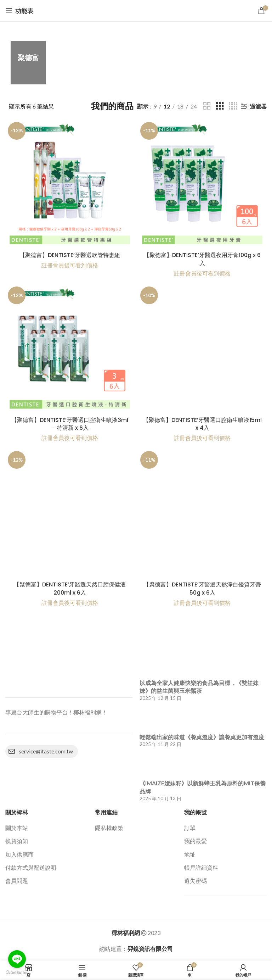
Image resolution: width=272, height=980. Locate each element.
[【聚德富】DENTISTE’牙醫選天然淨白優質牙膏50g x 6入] (202, 513)
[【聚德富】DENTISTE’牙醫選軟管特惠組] (70, 184)
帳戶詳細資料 (201, 867)
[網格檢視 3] (220, 106)
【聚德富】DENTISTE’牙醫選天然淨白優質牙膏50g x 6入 (202, 588)
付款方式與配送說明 (31, 867)
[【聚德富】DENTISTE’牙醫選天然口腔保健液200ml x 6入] (70, 513)
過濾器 (258, 106)
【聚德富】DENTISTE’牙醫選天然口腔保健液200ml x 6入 (70, 588)
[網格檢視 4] (233, 106)
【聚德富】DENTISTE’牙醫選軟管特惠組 (70, 255)
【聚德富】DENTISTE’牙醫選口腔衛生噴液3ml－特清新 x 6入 (70, 424)
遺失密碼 (195, 881)
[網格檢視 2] (207, 106)
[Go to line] (17, 959)
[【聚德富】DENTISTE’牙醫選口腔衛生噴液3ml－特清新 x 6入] (70, 349)
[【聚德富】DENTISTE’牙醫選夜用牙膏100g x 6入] (202, 184)
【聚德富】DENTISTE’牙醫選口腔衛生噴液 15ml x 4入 (202, 424)
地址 (190, 854)
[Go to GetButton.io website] (17, 973)
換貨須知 (17, 841)
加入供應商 (19, 854)
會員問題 (17, 881)
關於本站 (17, 828)
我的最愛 (195, 841)
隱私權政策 (109, 828)
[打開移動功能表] (19, 11)
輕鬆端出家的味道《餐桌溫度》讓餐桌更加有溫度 (202, 737)
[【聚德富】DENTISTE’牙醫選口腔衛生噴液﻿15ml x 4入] (202, 349)
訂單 (190, 828)
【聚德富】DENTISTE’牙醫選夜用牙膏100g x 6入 (202, 259)
